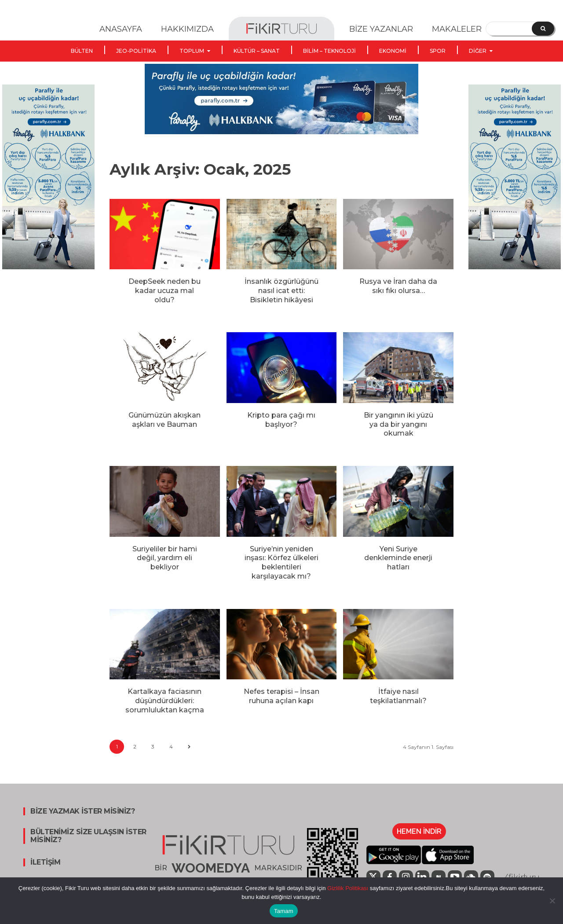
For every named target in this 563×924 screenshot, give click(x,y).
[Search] (543, 29)
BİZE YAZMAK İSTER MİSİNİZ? (82, 811)
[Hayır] (552, 901)
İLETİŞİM (45, 862)
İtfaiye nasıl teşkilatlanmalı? (398, 696)
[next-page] (189, 747)
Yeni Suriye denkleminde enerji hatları (398, 558)
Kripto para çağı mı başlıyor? (281, 420)
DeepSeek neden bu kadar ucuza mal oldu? (165, 291)
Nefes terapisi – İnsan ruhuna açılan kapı (281, 696)
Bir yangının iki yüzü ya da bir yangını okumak (398, 424)
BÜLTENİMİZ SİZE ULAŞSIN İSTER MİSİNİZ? (88, 836)
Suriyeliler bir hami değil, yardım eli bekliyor (165, 558)
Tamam (284, 911)
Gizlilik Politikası (347, 888)
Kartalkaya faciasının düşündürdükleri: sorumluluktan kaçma (165, 701)
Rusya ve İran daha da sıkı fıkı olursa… (398, 286)
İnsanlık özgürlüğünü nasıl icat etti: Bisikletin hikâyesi (281, 291)
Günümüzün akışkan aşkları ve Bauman (165, 420)
